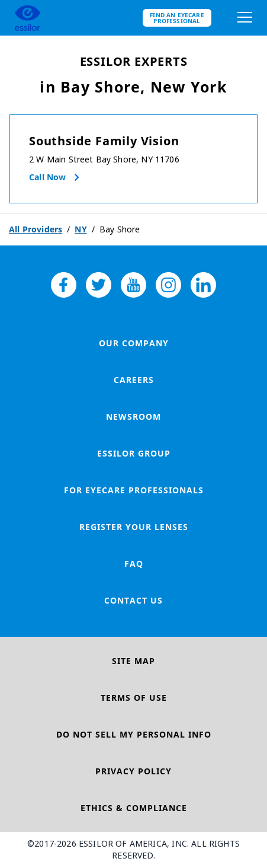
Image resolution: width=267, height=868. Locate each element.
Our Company (134, 343)
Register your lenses (134, 527)
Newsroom (133, 417)
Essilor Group (134, 453)
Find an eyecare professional (177, 18)
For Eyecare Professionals (134, 490)
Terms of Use (134, 698)
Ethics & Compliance (134, 808)
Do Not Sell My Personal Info (134, 734)
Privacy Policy (133, 771)
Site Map (133, 661)
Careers (134, 380)
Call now (47, 177)
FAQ (134, 564)
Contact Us (133, 600)
